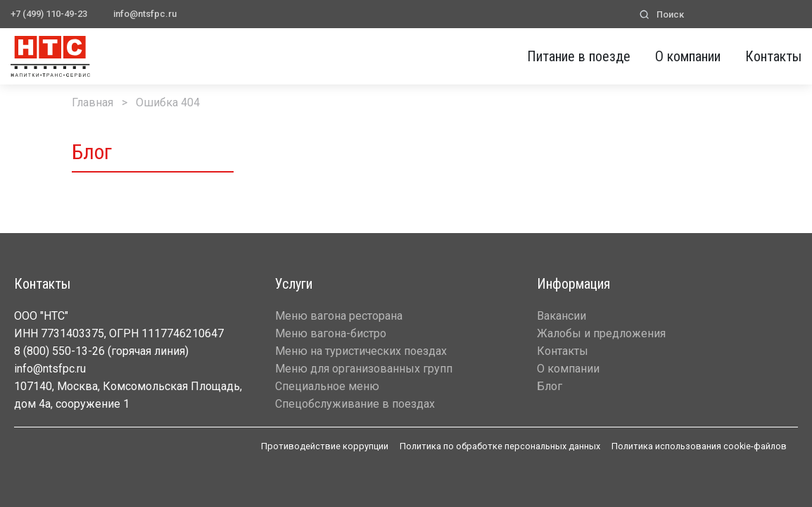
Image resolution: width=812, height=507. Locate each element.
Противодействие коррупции (325, 446)
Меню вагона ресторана (339, 316)
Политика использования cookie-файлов (699, 446)
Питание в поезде (579, 56)
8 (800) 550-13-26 (59, 351)
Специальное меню (327, 386)
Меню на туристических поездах (361, 351)
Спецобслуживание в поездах (355, 404)
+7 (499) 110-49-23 (49, 14)
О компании (688, 56)
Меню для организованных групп (364, 369)
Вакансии (562, 316)
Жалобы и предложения (601, 333)
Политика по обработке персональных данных (500, 446)
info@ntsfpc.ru (145, 14)
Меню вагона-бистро (331, 333)
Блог (550, 386)
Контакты (773, 56)
